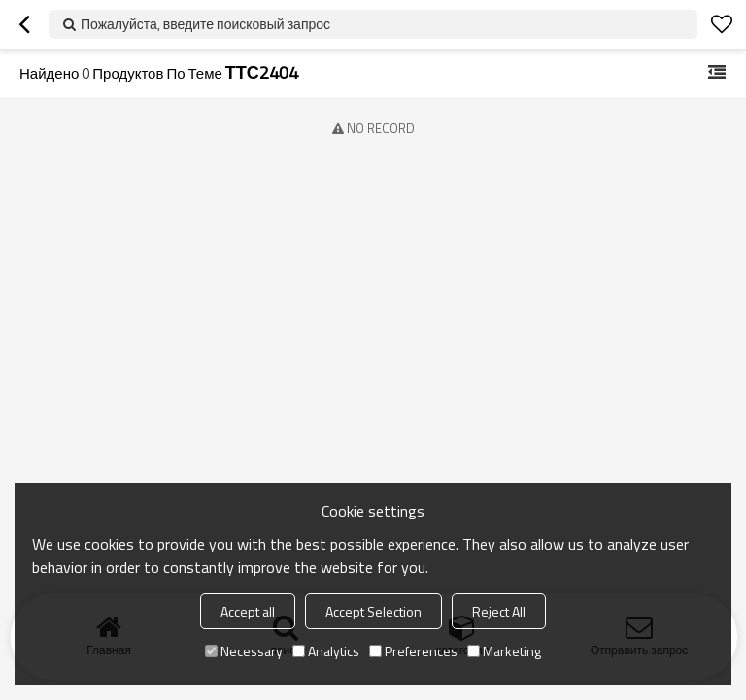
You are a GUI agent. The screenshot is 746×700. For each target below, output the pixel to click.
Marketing (504, 651)
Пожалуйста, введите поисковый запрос (205, 24)
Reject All (499, 611)
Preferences (413, 651)
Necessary (244, 651)
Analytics (326, 651)
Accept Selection (373, 611)
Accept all (248, 611)
